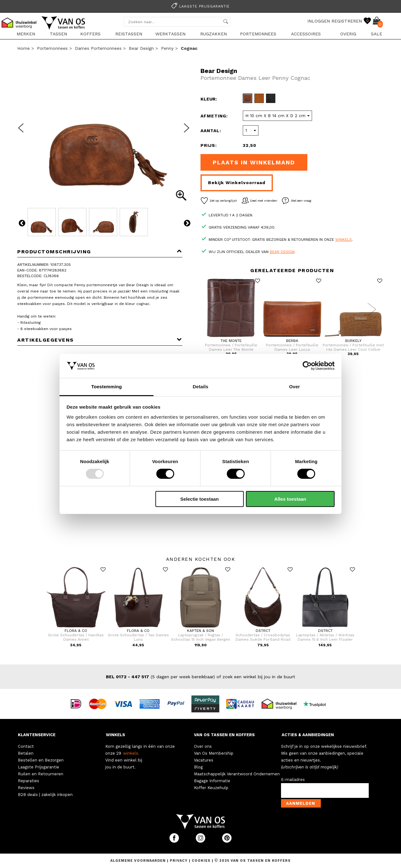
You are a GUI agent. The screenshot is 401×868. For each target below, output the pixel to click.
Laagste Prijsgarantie (39, 767)
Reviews (26, 788)
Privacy (179, 861)
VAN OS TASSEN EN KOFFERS (224, 735)
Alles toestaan (290, 499)
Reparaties (29, 781)
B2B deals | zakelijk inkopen (45, 795)
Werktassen (170, 34)
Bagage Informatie (212, 781)
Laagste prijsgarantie (200, 6)
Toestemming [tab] (107, 387)
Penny (167, 48)
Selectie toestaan (200, 499)
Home (23, 48)
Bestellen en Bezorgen (41, 760)
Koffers (90, 34)
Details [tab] (200, 387)
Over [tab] (295, 387)
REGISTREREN (347, 21)
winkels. (131, 753)
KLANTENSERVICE (37, 735)
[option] (200, 6)
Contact (26, 746)
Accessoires (306, 34)
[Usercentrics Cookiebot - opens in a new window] (307, 366)
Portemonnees (258, 34)
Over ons (203, 746)
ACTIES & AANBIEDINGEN (308, 735)
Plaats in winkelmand (254, 162)
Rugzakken (214, 34)
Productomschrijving (100, 252)
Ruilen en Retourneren (41, 774)
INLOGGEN (319, 21)
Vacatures (204, 760)
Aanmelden (301, 803)
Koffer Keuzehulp (211, 788)
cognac (189, 48)
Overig (348, 34)
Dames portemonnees (98, 48)
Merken (26, 34)
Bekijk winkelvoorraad (237, 183)
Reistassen (129, 34)
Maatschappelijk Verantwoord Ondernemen (237, 774)
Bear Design (141, 48)
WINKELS (115, 735)
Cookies (201, 861)
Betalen (26, 753)
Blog (198, 767)
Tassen (58, 34)
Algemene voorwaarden (139, 861)
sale (377, 34)
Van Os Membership (214, 753)
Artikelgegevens (100, 340)
